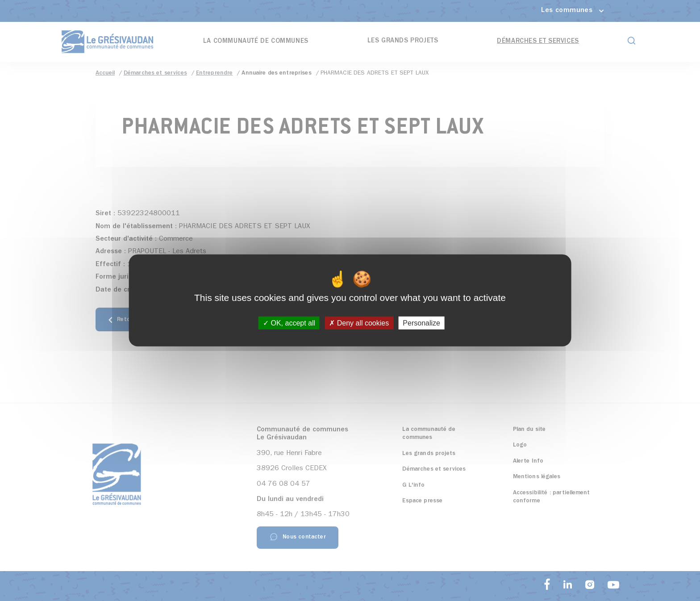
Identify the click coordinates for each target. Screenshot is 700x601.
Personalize (421, 323)
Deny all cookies (359, 323)
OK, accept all (289, 323)
